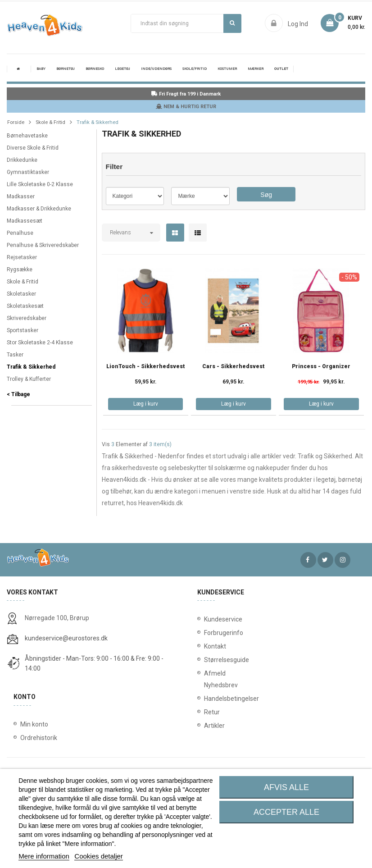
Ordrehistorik (39, 738)
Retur (212, 712)
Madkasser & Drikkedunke (39, 209)
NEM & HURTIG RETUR (186, 107)
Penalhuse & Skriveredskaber (43, 245)
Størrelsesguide (213, 660)
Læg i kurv (146, 404)
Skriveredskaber (27, 318)
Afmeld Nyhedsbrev (213, 679)
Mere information (44, 856)
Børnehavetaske (27, 136)
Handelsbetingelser (213, 699)
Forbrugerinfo (213, 633)
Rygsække (20, 270)
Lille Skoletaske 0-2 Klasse (40, 184)
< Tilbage (18, 394)
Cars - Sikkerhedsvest (234, 367)
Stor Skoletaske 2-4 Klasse (40, 343)
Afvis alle (286, 787)
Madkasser (21, 196)
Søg (232, 23)
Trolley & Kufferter (29, 379)
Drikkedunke (22, 160)
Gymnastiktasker (28, 172)
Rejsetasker (22, 257)
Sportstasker (23, 330)
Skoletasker (21, 294)
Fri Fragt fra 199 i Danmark (186, 94)
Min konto (34, 724)
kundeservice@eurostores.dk (66, 638)
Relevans (120, 233)
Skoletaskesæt (25, 306)
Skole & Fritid (23, 282)
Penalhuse (20, 233)
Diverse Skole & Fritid (33, 148)
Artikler (213, 726)
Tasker (15, 355)
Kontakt (213, 646)
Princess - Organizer (321, 367)
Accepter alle (286, 812)
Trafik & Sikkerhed (31, 367)
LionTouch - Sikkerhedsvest (146, 367)
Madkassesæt (25, 221)
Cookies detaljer (99, 856)
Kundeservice (213, 619)
